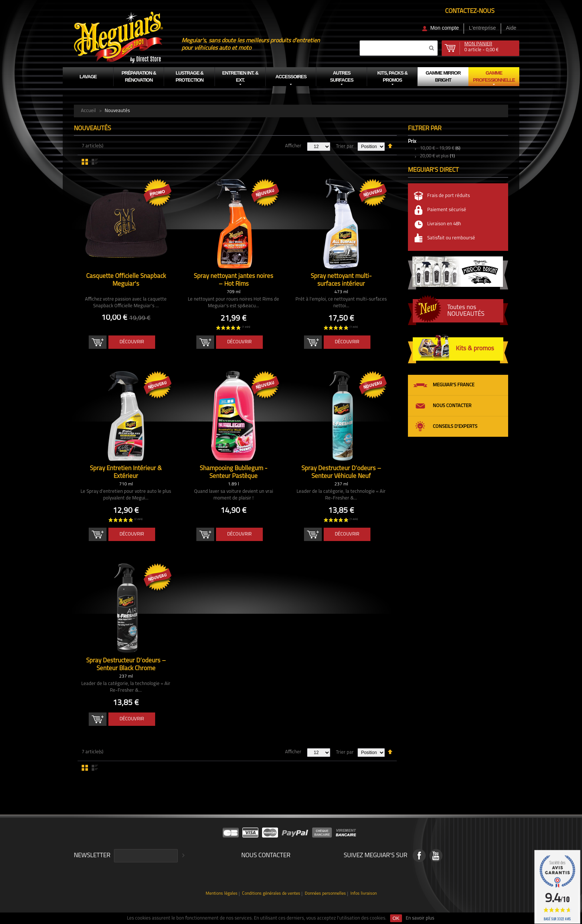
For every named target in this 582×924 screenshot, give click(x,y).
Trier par (345, 146)
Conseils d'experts (455, 427)
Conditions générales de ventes (271, 894)
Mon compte (444, 28)
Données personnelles (325, 894)
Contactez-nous (470, 11)
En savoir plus (420, 918)
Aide (511, 28)
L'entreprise (482, 28)
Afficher (293, 146)
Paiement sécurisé (447, 210)
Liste (95, 162)
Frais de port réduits (449, 196)
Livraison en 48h (444, 224)
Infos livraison (364, 894)
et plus (434, 156)
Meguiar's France (454, 385)
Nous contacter (452, 406)
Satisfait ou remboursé (451, 238)
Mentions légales (222, 894)
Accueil (88, 111)
